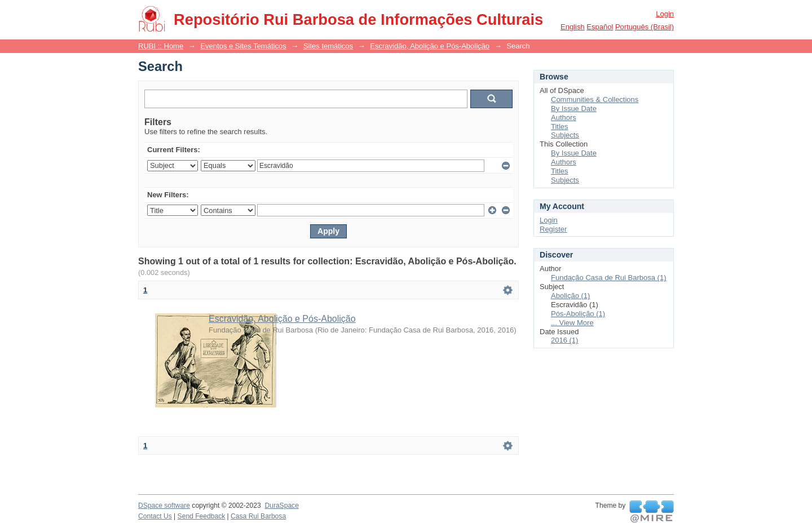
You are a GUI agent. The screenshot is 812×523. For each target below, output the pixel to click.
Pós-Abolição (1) (578, 314)
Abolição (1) (570, 296)
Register (553, 229)
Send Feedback (202, 516)
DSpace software (164, 506)
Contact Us (155, 516)
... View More (572, 323)
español (600, 27)
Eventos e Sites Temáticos (243, 46)
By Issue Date (574, 108)
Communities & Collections (595, 99)
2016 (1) (564, 340)
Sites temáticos (328, 46)
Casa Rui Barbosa (258, 516)
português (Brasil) (645, 27)
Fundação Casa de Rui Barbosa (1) (609, 278)
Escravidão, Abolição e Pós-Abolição (430, 46)
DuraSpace (281, 506)
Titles (560, 127)
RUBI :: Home (161, 46)
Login (665, 14)
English (573, 27)
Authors (564, 118)
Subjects (565, 135)
